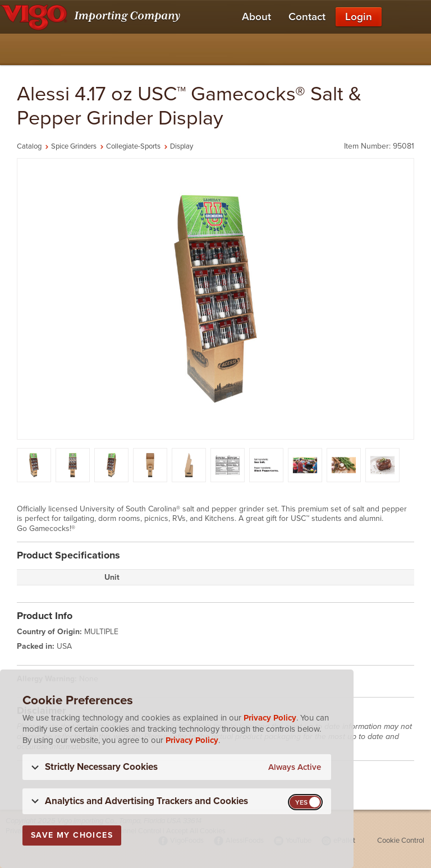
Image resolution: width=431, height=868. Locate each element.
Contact (307, 17)
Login (359, 17)
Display (182, 146)
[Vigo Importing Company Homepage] (92, 17)
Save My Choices (72, 835)
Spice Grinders (74, 146)
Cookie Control (401, 841)
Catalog (29, 146)
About (256, 17)
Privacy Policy (270, 718)
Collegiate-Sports (133, 146)
